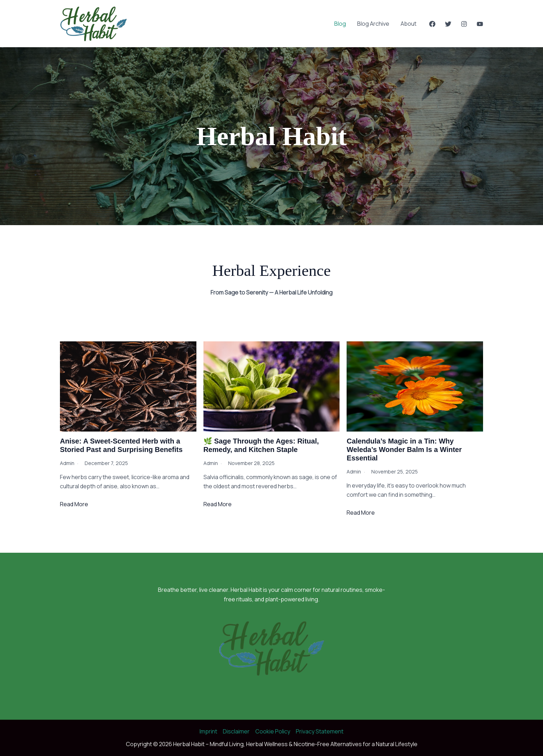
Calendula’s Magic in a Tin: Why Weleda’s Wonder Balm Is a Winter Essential (404, 450)
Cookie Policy (273, 731)
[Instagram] (464, 24)
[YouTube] (480, 24)
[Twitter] (448, 24)
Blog (340, 24)
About (408, 24)
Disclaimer (236, 731)
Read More (74, 504)
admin (67, 463)
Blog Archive (373, 24)
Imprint (208, 731)
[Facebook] (432, 24)
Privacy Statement (320, 731)
